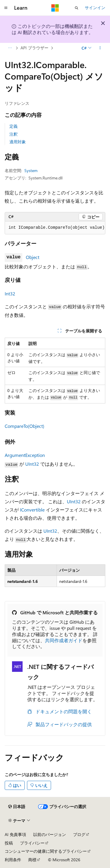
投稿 (9, 843)
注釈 (13, 134)
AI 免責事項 (15, 834)
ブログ (79, 834)
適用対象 (18, 142)
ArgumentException (25, 455)
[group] (55, 228)
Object (33, 257)
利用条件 (13, 860)
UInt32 (32, 464)
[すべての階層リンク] (10, 48)
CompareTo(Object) (24, 426)
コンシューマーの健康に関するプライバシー (46, 851)
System (31, 170)
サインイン (95, 7)
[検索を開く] (77, 8)
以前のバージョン (50, 834)
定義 (13, 126)
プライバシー (32, 843)
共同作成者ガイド (64, 640)
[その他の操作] (100, 48)
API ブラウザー (34, 48)
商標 (32, 860)
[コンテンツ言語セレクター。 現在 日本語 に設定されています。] (17, 807)
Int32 (10, 293)
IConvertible (32, 510)
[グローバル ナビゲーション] (6, 8)
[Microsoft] (55, 8)
